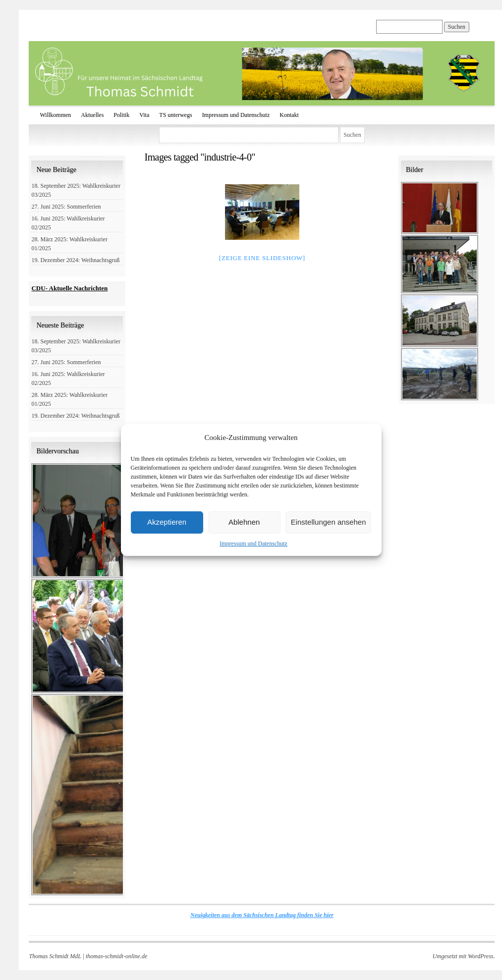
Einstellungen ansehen (329, 522)
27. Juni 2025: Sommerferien (66, 207)
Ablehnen (244, 522)
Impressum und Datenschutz (253, 544)
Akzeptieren (167, 522)
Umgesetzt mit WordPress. (464, 956)
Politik (121, 115)
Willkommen (55, 115)
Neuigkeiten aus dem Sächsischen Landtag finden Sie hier (262, 915)
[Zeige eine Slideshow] (262, 258)
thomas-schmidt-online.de (116, 956)
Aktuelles (92, 115)
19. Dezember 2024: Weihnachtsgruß (75, 260)
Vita (144, 115)
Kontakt (289, 115)
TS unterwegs (175, 115)
